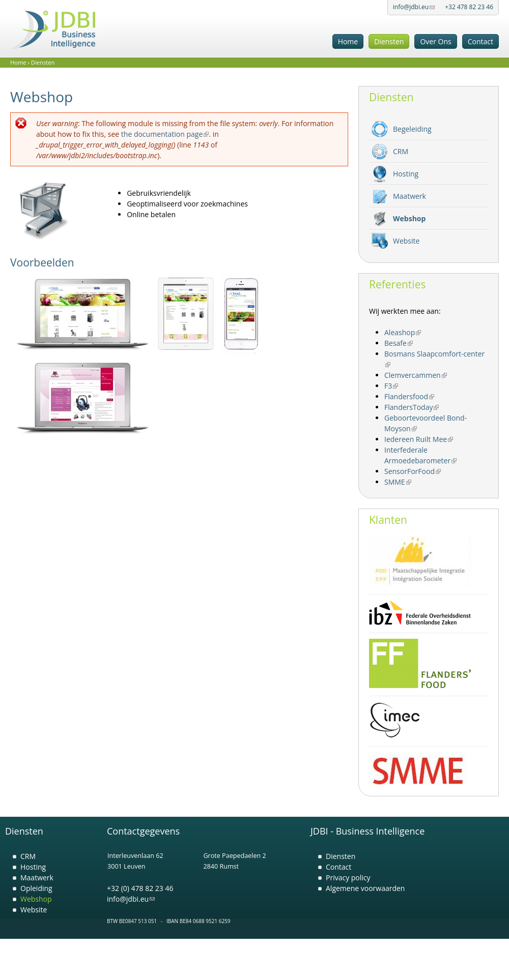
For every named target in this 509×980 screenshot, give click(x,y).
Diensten (389, 41)
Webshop (409, 218)
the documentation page (165, 134)
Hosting (406, 174)
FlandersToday (412, 407)
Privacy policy (348, 878)
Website (406, 241)
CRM (401, 151)
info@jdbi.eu (414, 7)
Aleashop (403, 332)
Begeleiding (412, 129)
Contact (480, 41)
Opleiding (36, 888)
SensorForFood (413, 471)
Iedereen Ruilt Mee (419, 439)
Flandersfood (409, 396)
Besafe (399, 343)
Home (348, 41)
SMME (398, 482)
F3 (391, 386)
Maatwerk (409, 196)
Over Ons (435, 41)
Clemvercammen (416, 375)
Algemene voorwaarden (365, 888)
